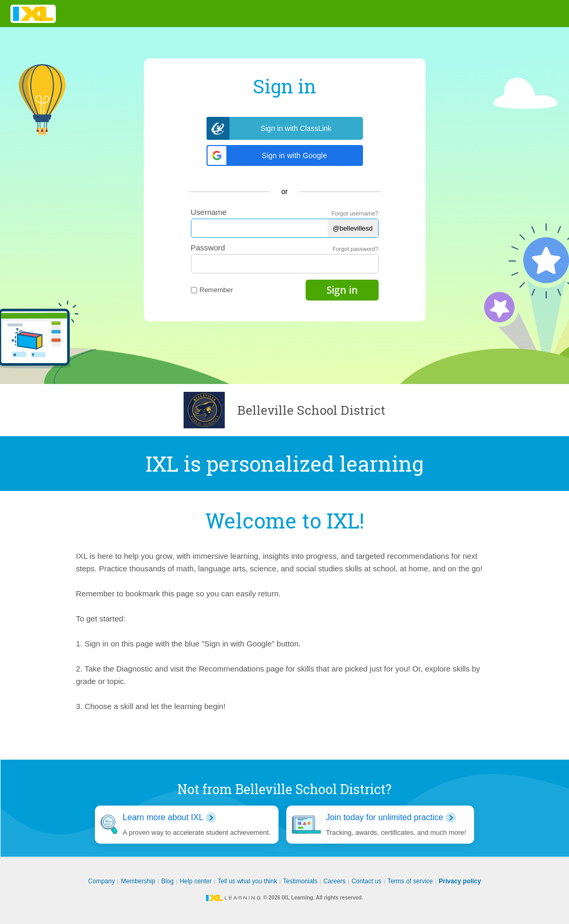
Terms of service (410, 881)
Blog (167, 881)
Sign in (342, 290)
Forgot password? (355, 249)
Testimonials (300, 881)
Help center (195, 881)
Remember (212, 290)
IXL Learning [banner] (33, 14)
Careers (335, 881)
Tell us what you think (247, 881)
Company (101, 881)
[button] (285, 155)
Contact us (366, 881)
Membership (138, 881)
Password (208, 248)
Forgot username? (355, 213)
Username (209, 212)
